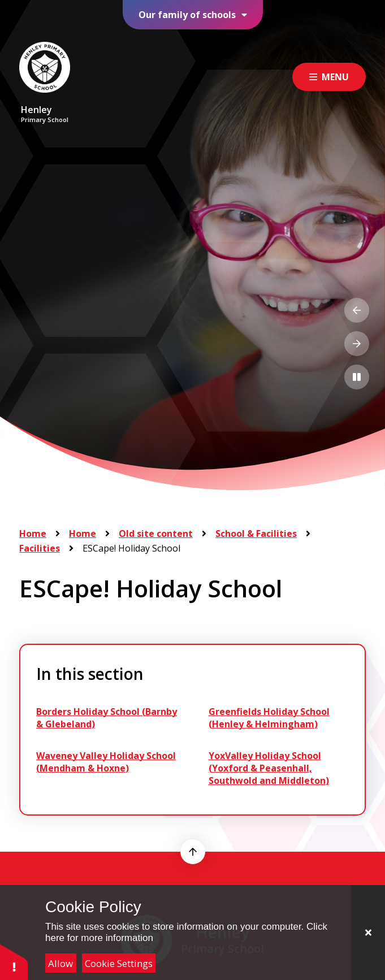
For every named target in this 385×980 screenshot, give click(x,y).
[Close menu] (329, 77)
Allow (60, 963)
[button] (14, 962)
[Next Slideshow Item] (357, 344)
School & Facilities (256, 534)
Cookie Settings (119, 963)
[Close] (368, 933)
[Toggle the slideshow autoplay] (357, 377)
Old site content (156, 534)
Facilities (40, 548)
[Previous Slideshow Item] (357, 310)
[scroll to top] (193, 852)
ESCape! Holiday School (131, 548)
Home (33, 534)
